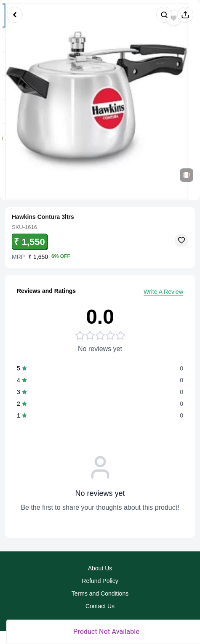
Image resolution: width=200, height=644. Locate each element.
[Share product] (185, 15)
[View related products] (187, 175)
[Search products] (164, 15)
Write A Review (163, 292)
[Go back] (15, 15)
